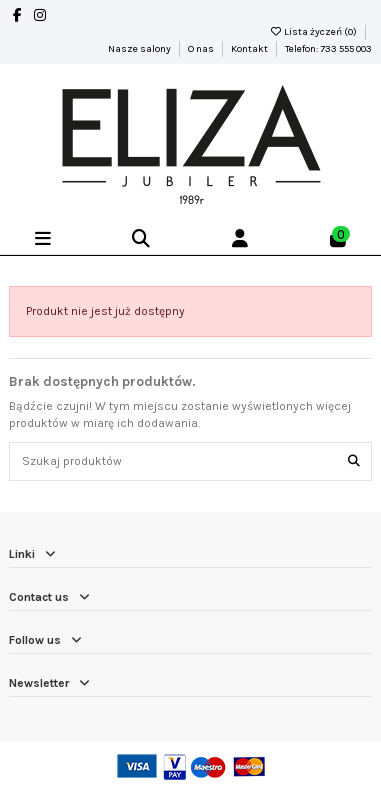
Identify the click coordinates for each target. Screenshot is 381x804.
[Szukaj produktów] (354, 461)
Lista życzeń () (314, 32)
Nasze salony (140, 49)
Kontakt (250, 49)
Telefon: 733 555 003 (328, 49)
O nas (202, 49)
